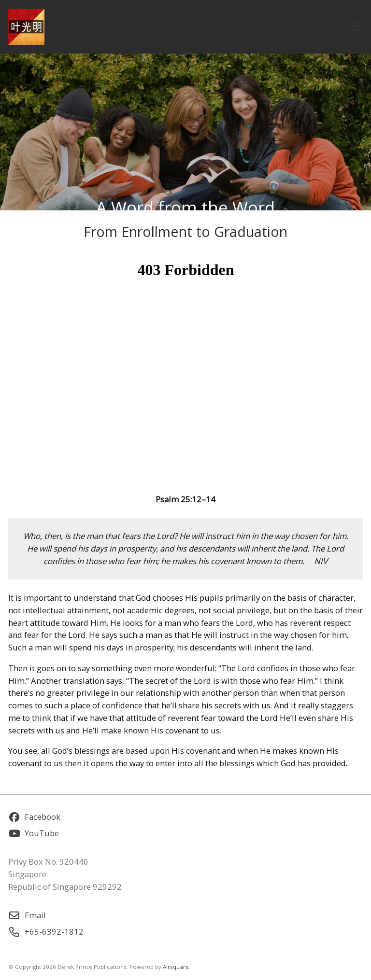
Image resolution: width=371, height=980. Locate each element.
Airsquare (176, 967)
